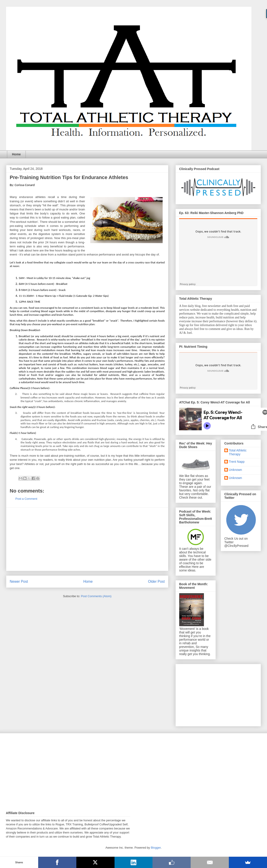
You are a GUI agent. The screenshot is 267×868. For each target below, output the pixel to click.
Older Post (156, 581)
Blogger (156, 848)
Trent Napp (237, 462)
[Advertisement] (87, 539)
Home (16, 154)
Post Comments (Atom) (96, 596)
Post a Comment (26, 499)
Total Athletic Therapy (238, 452)
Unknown (235, 470)
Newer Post (19, 581)
